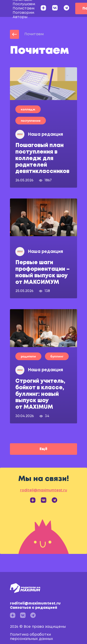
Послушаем (24, 4)
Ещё (43, 449)
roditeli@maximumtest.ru (42, 606)
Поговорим (24, 13)
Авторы (20, 17)
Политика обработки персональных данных (31, 637)
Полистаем (24, 8)
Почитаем (34, 34)
